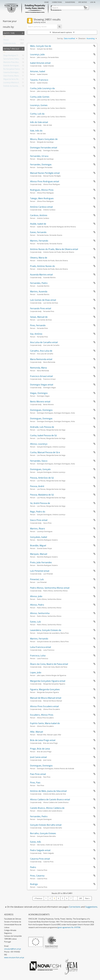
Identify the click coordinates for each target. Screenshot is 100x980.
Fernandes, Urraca (39, 156)
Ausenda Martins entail (41, 275)
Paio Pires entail (38, 774)
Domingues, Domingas (41, 418)
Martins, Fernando (39, 241)
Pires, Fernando (38, 325)
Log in (93, 2)
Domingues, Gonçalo (40, 469)
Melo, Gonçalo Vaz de (41, 46)
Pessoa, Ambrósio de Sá (42, 478)
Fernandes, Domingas (41, 165)
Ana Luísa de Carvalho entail (44, 342)
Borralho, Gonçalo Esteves (43, 833)
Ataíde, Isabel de (38, 224)
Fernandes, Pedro (39, 283)
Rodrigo (34, 884)
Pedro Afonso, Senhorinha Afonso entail (50, 588)
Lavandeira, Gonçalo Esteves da (46, 630)
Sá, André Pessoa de (40, 503)
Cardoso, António (39, 215)
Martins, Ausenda (39, 291)
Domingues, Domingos (41, 410)
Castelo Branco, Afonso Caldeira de (47, 808)
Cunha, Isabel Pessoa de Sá (43, 435)
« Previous (38, 898)
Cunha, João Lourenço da (42, 88)
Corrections (57, 2)
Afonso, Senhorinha (40, 613)
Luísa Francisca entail (40, 647)
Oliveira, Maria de (39, 258)
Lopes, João (36, 672)
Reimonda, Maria (38, 368)
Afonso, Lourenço (39, 444)
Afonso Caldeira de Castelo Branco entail (50, 799)
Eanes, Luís (35, 622)
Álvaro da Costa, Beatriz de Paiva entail (49, 664)
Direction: (82, 38)
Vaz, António (36, 334)
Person (6, 40)
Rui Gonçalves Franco (12, 69)
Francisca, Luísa (38, 656)
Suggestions (70, 2)
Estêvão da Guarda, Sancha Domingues (18, 86)
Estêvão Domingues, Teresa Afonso (17, 66)
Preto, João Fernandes (41, 562)
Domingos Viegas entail (42, 385)
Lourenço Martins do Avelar (14, 83)
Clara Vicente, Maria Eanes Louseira (17, 76)
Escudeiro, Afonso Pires (42, 715)
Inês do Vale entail (39, 122)
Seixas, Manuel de (39, 317)
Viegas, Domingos (39, 393)
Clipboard (93, 8)
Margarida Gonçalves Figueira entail (48, 681)
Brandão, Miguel (38, 545)
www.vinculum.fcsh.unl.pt (14, 957)
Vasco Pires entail (39, 520)
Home (46, 2)
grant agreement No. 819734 (69, 927)
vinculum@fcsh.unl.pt (13, 949)
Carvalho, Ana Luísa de (41, 351)
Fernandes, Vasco (39, 461)
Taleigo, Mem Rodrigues (42, 198)
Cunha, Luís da (37, 114)
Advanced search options (62, 32)
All (4, 37)
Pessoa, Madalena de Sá (42, 495)
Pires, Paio (35, 783)
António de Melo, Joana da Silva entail (48, 791)
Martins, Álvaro (37, 529)
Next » (87, 898)
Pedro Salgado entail (40, 850)
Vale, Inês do (36, 131)
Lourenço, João (37, 54)
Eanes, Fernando (38, 232)
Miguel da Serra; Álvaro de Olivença (17, 80)
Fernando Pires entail (41, 308)
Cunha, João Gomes (40, 97)
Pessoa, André (37, 486)
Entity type (9, 33)
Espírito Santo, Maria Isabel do (45, 723)
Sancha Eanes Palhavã (12, 59)
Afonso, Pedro (37, 605)
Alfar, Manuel (37, 732)
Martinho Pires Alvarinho (13, 63)
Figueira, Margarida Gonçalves (45, 689)
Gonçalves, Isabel (39, 537)
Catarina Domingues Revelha (15, 73)
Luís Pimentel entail (40, 571)
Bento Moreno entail (40, 402)
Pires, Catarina (37, 876)
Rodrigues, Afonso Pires (42, 190)
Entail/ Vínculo (11, 49)
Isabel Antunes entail (40, 63)
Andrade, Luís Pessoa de (42, 427)
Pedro (33, 867)
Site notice (83, 2)
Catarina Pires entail (40, 859)
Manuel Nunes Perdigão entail (45, 173)
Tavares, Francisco (39, 80)
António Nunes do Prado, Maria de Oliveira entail (54, 249)
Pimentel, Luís (37, 579)
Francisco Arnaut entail (41, 376)
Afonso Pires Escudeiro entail (44, 706)
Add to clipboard (94, 46)
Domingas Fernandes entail (44, 148)
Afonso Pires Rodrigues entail (45, 181)
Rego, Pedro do (38, 512)
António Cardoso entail (41, 207)
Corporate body (10, 44)
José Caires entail (38, 757)
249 (80, 898)
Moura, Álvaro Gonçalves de (44, 139)
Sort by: (60, 38)
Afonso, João (36, 596)
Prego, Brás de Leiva (40, 749)
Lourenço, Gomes (39, 105)
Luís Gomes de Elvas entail (43, 300)
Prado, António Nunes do (43, 266)
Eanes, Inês (36, 842)
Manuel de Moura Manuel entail (46, 698)
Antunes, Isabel (38, 71)
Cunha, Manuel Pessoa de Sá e (45, 452)
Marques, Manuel (39, 554)
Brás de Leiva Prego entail (43, 740)
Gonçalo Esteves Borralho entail (46, 825)
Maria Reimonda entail (41, 359)
